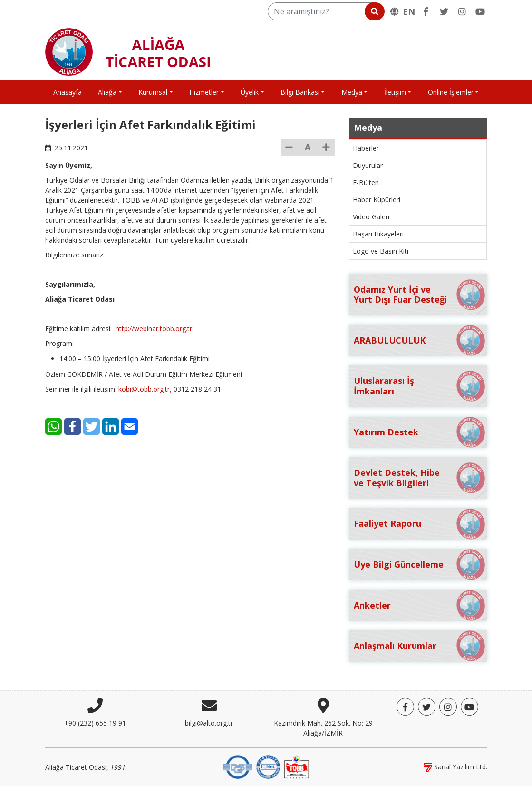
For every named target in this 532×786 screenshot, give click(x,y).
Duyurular (368, 165)
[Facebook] (426, 11)
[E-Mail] (130, 427)
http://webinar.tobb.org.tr (154, 329)
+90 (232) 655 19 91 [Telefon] (95, 723)
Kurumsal (153, 92)
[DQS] (238, 766)
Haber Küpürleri (377, 200)
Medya (352, 92)
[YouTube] (480, 11)
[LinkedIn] (111, 427)
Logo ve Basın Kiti (381, 251)
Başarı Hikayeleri (378, 234)
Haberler (366, 148)
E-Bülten (366, 182)
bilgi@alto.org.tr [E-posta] (209, 723)
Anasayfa (68, 92)
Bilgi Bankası (300, 92)
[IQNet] (268, 766)
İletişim (395, 92)
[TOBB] (297, 766)
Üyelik (250, 92)
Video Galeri (371, 217)
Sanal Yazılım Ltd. (455, 767)
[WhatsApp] (53, 427)
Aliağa (107, 92)
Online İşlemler (451, 92)
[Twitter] (444, 11)
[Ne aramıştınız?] (325, 11)
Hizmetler (204, 92)
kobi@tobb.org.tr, (145, 389)
